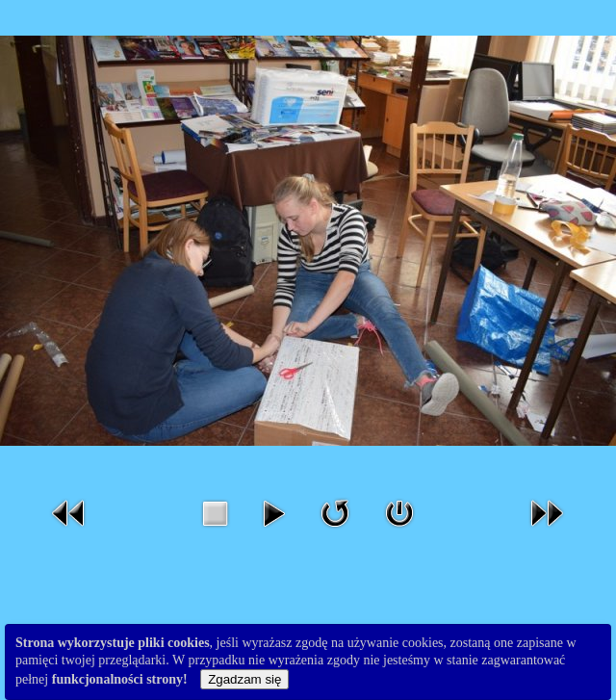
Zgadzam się (244, 679)
